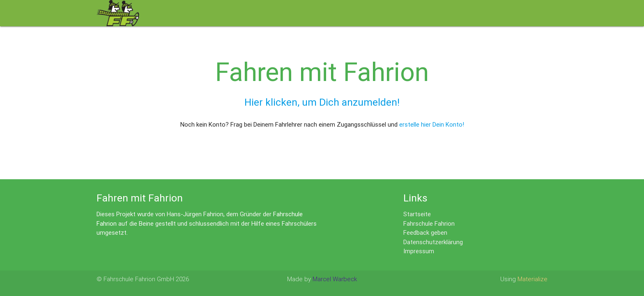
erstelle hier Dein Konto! (432, 124)
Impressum (419, 251)
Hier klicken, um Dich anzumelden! (322, 102)
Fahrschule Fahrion (429, 223)
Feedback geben (425, 232)
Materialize (532, 279)
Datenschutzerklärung (433, 242)
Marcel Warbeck (335, 279)
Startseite (417, 214)
